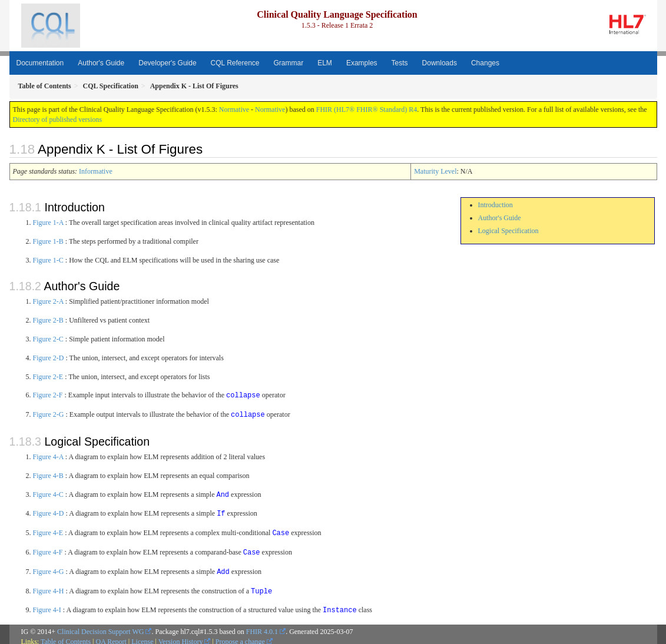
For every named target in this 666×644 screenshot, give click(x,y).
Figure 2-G (49, 414)
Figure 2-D (49, 358)
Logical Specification (508, 231)
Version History (181, 636)
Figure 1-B (48, 241)
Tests (400, 63)
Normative (234, 109)
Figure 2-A (48, 301)
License (142, 636)
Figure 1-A (48, 223)
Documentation (40, 63)
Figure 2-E (48, 377)
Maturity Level (435, 171)
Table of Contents (66, 636)
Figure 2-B (48, 320)
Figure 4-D (49, 512)
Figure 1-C (48, 260)
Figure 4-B (48, 474)
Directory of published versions (58, 119)
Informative (96, 171)
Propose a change (240, 636)
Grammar (289, 63)
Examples (362, 63)
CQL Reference (235, 63)
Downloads (440, 63)
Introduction (496, 205)
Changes (485, 63)
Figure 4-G (49, 568)
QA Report (111, 636)
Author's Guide (101, 63)
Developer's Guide (167, 63)
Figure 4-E (48, 530)
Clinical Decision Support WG (100, 626)
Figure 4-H (49, 587)
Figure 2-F (48, 395)
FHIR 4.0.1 (262, 626)
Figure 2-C (48, 339)
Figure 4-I (47, 605)
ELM (325, 63)
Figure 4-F (48, 549)
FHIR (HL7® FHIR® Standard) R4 (367, 109)
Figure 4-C (48, 493)
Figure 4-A (48, 456)
